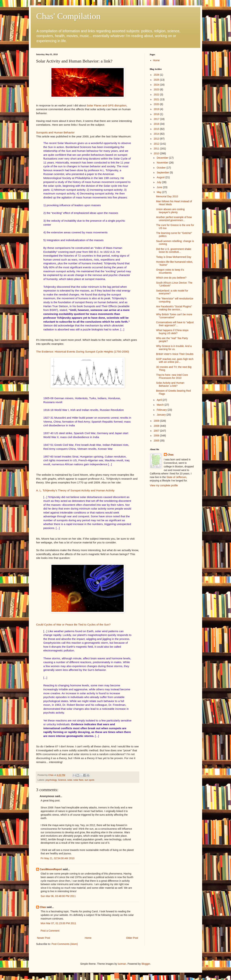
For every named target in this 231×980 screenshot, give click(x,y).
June (160, 187)
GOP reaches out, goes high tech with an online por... (175, 361)
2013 (157, 139)
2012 (157, 144)
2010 (157, 153)
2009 (157, 421)
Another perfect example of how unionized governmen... (174, 219)
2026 (157, 75)
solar (70, 780)
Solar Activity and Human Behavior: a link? (170, 384)
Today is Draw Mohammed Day (174, 257)
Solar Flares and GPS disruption (107, 105)
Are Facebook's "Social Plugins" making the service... (174, 308)
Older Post (132, 938)
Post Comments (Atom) (65, 944)
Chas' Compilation (68, 16)
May (159, 192)
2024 (157, 85)
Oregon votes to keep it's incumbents (170, 271)
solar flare (78, 780)
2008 (157, 426)
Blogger (146, 964)
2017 (157, 119)
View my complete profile (164, 485)
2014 (157, 134)
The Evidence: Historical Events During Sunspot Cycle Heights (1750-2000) (83, 352)
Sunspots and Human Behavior (55, 132)
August (161, 177)
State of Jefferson (176, 477)
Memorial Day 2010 (167, 196)
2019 (157, 109)
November (163, 163)
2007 (157, 431)
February (162, 410)
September (163, 172)
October (162, 168)
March (161, 405)
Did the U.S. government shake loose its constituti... (174, 251)
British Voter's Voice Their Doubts (175, 354)
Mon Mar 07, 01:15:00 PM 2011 (58, 923)
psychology (51, 780)
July (159, 182)
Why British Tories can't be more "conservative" (174, 316)
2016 (157, 124)
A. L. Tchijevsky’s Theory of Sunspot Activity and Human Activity (75, 490)
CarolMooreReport (51, 869)
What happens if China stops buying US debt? (172, 332)
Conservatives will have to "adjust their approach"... (175, 324)
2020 (157, 104)
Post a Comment (50, 931)
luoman (122, 964)
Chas (43, 907)
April (160, 400)
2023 (157, 89)
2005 (157, 441)
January (162, 415)
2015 (157, 129)
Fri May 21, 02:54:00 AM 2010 (58, 858)
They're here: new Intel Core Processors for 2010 (172, 376)
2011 (157, 149)
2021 (157, 99)
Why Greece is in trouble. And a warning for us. (174, 348)
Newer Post (43, 938)
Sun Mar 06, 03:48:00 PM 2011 (58, 896)
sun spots (90, 780)
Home (88, 938)
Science (62, 780)
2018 (157, 114)
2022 (157, 95)
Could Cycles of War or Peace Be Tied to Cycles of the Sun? (73, 624)
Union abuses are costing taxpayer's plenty (170, 211)
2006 (157, 436)
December (163, 158)
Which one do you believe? (171, 278)
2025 (157, 80)
